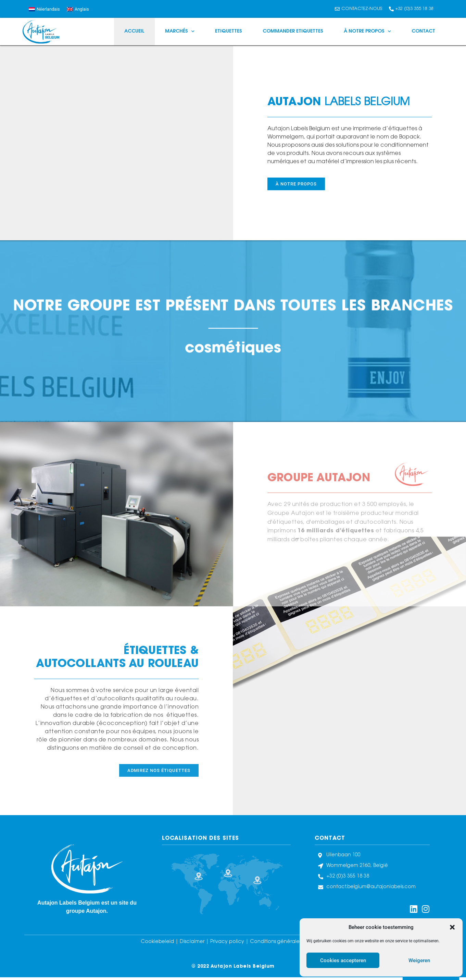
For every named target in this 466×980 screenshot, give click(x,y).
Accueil (134, 32)
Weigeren (419, 960)
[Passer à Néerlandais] (44, 9)
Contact (423, 32)
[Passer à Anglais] (78, 9)
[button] (452, 927)
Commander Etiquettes (293, 32)
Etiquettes (229, 32)
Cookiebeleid (158, 942)
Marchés (180, 32)
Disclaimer (193, 942)
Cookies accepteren (343, 960)
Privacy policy (227, 942)
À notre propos (367, 32)
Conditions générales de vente (288, 942)
